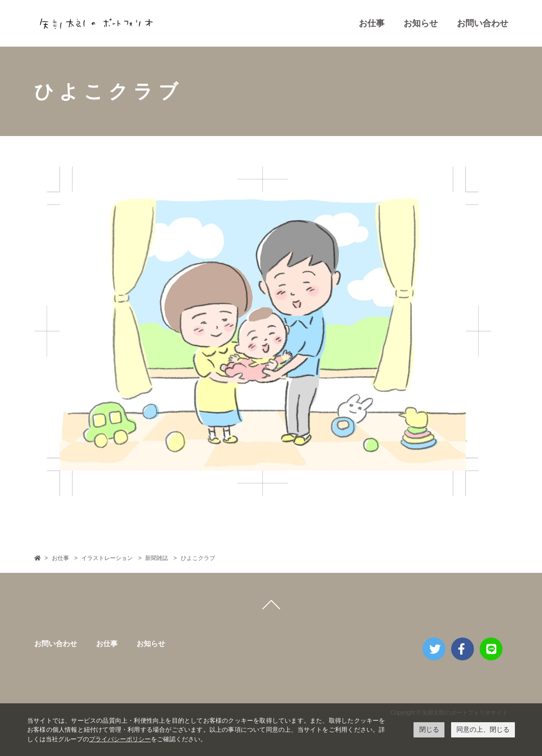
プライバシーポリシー (120, 739)
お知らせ (421, 23)
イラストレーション (107, 558)
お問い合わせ (483, 23)
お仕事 (372, 23)
